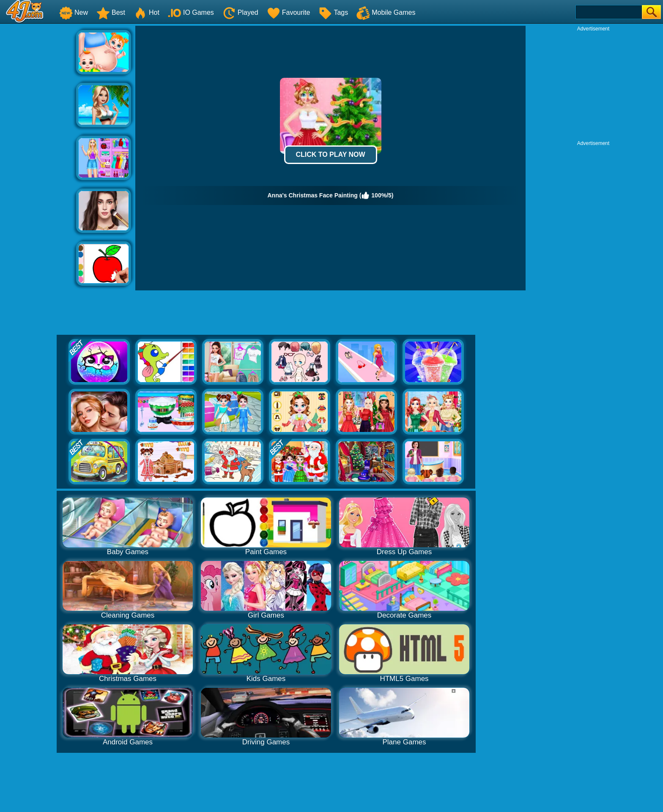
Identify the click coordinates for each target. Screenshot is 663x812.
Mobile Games (386, 12)
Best (111, 12)
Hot (147, 12)
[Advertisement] (38, 153)
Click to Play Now (330, 154)
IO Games (191, 12)
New (74, 12)
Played (240, 12)
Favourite (289, 12)
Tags (333, 12)
